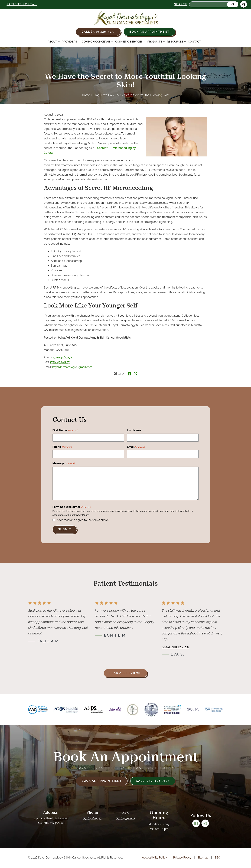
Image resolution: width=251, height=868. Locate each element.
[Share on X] (136, 374)
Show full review (176, 647)
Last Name (134, 430)
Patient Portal (22, 4)
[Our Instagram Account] (205, 823)
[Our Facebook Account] (196, 823)
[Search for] (214, 4)
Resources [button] (176, 42)
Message (64, 464)
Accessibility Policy (154, 858)
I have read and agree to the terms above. (82, 520)
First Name (65, 431)
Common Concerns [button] (97, 42)
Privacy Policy (81, 515)
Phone (62, 447)
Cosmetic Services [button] (130, 42)
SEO (217, 858)
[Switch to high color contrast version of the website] (244, 4)
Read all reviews (125, 673)
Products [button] (156, 42)
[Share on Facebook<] (129, 374)
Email (136, 447)
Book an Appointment (149, 32)
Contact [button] (196, 42)
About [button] (54, 42)
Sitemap (203, 858)
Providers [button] (71, 42)
